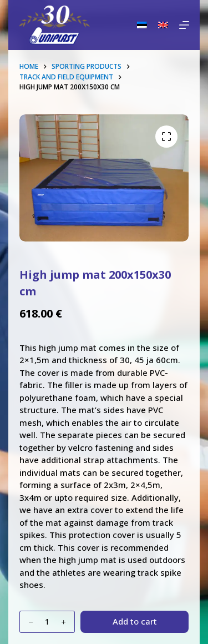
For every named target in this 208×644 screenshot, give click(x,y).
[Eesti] (142, 25)
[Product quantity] (47, 622)
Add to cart (135, 621)
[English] (163, 25)
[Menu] (184, 25)
